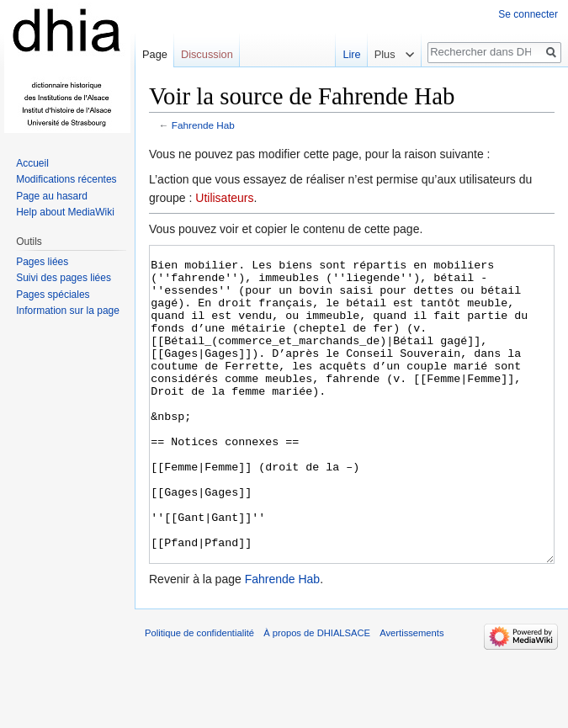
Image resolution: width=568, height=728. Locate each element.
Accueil (32, 163)
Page (155, 54)
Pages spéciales (53, 295)
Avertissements (411, 696)
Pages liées (42, 262)
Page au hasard (52, 196)
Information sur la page (68, 311)
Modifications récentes (66, 179)
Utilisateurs (224, 198)
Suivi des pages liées (64, 278)
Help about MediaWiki (65, 212)
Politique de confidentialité (199, 696)
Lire (346, 54)
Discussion (207, 54)
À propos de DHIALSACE (317, 696)
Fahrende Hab (203, 125)
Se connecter (528, 14)
